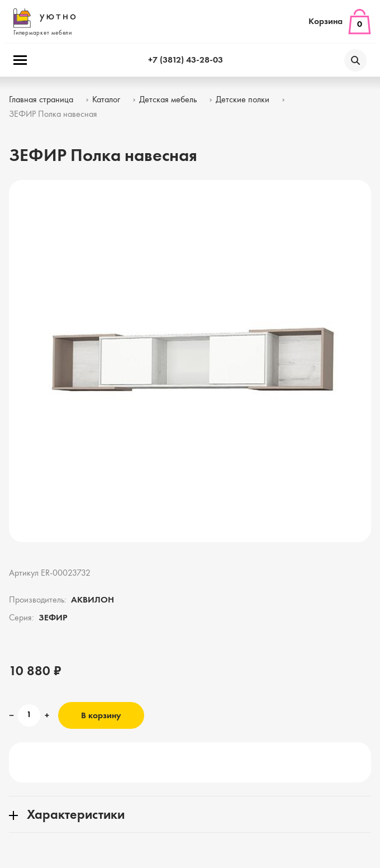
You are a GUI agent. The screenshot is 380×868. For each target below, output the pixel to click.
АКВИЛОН (92, 600)
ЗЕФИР (53, 618)
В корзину (101, 716)
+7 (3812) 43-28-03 (186, 60)
